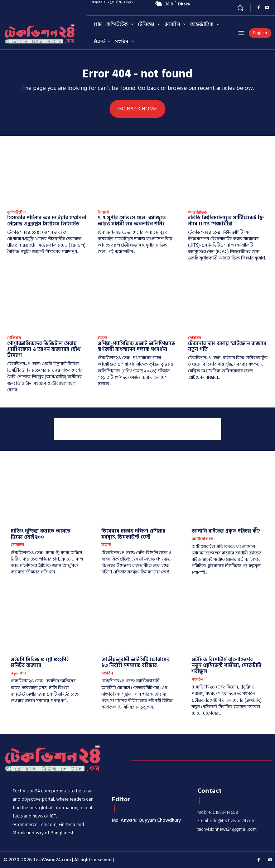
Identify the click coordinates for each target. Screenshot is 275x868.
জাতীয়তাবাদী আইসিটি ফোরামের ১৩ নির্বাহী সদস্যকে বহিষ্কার (136, 662)
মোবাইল (195, 338)
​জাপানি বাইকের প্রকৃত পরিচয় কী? (226, 531)
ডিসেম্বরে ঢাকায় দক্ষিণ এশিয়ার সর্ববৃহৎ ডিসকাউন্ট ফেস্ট (133, 534)
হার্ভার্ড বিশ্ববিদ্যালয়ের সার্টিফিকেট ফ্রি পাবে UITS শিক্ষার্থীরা (226, 220)
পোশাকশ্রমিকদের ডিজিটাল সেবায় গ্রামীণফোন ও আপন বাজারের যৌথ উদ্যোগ (44, 349)
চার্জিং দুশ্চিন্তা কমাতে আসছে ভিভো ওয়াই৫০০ (41, 534)
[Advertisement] (137, 429)
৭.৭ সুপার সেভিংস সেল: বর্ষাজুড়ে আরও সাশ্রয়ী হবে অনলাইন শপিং (132, 220)
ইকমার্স (103, 212)
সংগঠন (107, 673)
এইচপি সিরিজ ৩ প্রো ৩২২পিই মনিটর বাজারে (40, 662)
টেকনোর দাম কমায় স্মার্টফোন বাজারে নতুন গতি (227, 346)
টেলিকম (14, 338)
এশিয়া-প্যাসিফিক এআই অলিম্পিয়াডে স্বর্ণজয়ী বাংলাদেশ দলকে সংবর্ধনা (136, 346)
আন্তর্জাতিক (198, 212)
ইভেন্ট (103, 338)
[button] (240, 8)
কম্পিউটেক (16, 212)
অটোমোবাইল (202, 538)
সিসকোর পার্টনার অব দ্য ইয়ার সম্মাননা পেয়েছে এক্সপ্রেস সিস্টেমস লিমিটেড (47, 220)
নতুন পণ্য (18, 673)
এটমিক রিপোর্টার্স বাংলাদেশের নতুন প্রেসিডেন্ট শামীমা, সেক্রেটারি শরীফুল (226, 665)
